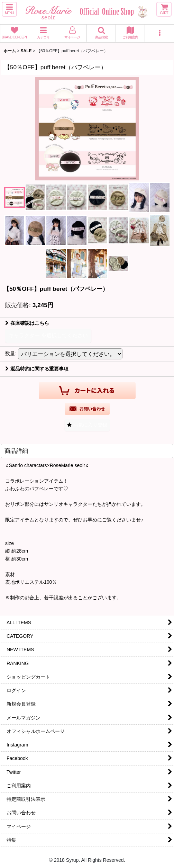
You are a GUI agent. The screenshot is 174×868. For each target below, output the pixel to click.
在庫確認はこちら (27, 323)
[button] (9, 9)
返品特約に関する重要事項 (37, 369)
